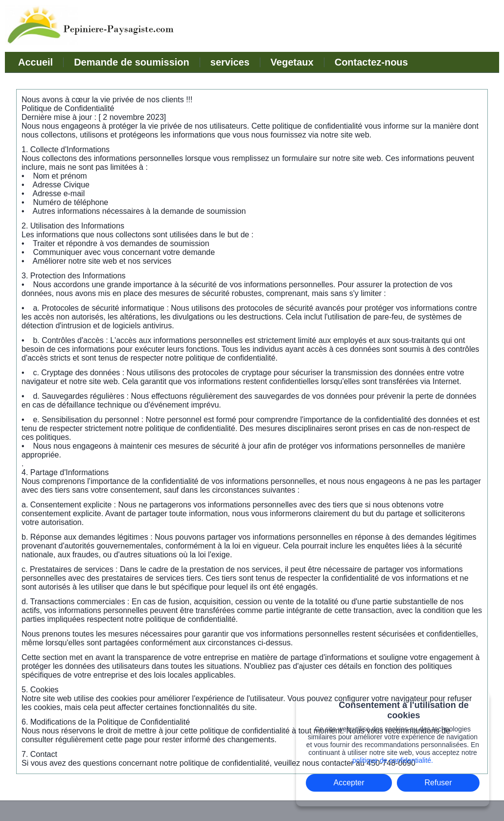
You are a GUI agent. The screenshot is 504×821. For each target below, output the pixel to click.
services (230, 62)
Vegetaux (292, 62)
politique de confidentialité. (393, 760)
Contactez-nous (371, 62)
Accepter (349, 783)
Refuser (438, 783)
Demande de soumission (132, 62)
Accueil (35, 62)
